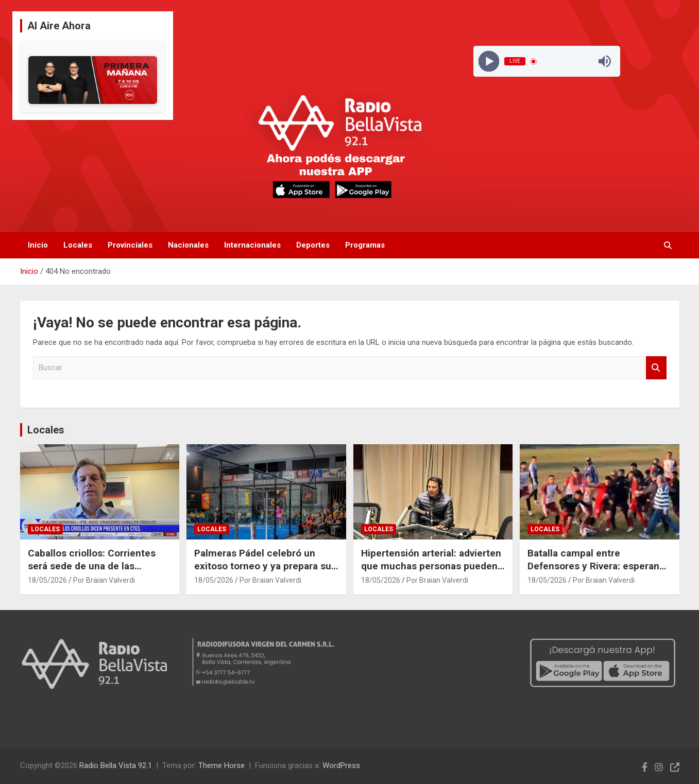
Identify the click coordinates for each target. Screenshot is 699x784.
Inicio (38, 245)
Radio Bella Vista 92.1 (116, 765)
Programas (365, 245)
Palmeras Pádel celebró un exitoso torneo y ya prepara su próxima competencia (263, 566)
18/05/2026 (47, 580)
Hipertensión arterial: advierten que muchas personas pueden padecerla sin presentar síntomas (431, 572)
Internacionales (252, 245)
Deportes (313, 245)
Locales (78, 245)
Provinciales (130, 245)
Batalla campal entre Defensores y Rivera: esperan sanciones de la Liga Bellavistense (593, 572)
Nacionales (188, 245)
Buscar (656, 368)
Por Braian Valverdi (104, 580)
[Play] (489, 62)
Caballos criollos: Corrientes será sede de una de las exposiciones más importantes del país (98, 572)
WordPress (341, 765)
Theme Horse (221, 765)
